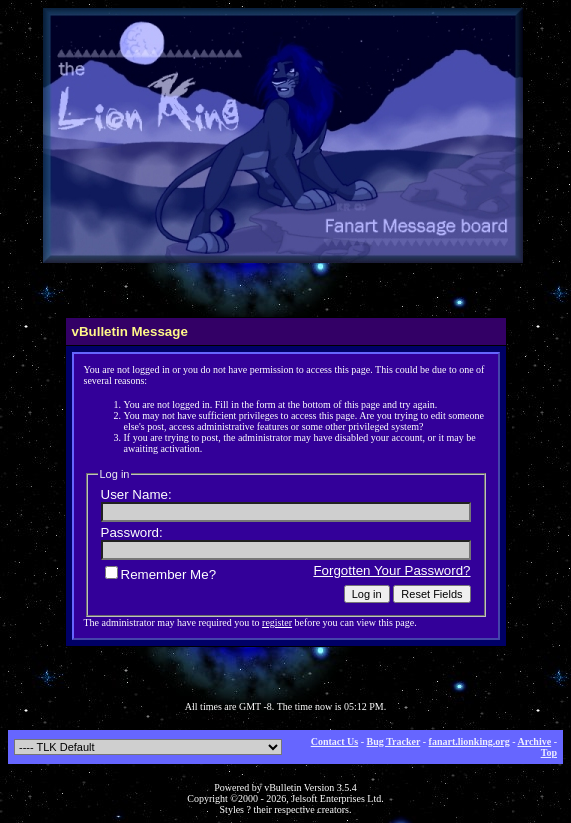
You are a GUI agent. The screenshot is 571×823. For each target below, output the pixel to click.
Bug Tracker (394, 741)
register (277, 622)
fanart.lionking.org (469, 741)
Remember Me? (161, 574)
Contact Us (335, 741)
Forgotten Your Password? (391, 570)
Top (549, 752)
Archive (534, 741)
